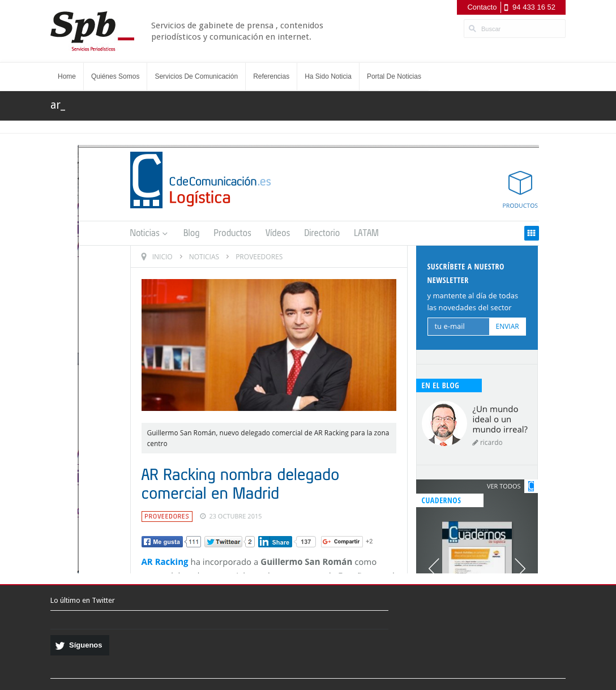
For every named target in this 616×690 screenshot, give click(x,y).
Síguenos (86, 645)
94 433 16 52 (534, 7)
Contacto (482, 7)
